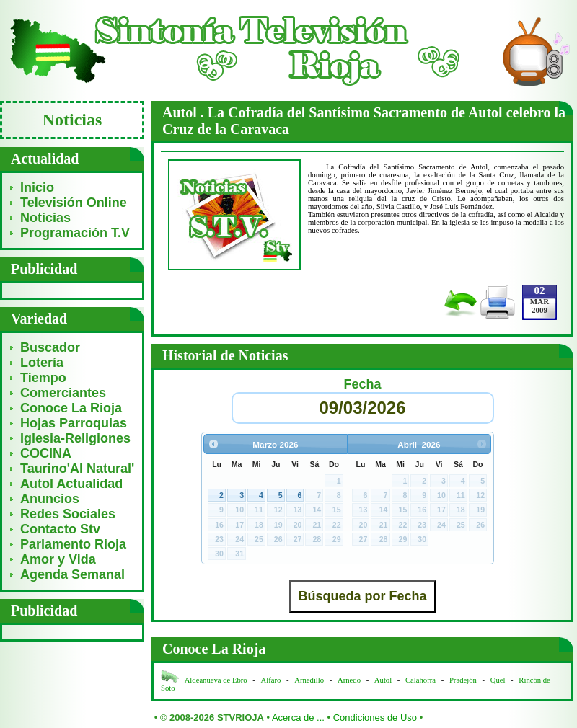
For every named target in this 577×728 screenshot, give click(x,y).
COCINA (46, 453)
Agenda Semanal (72, 574)
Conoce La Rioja (71, 408)
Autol (384, 680)
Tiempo (43, 378)
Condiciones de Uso (375, 718)
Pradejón (463, 680)
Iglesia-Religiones (75, 438)
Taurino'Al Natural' (77, 469)
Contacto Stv (60, 529)
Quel (498, 680)
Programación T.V (75, 233)
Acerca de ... (298, 718)
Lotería (42, 363)
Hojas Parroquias (74, 423)
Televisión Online (74, 203)
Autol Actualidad (71, 484)
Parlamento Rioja (73, 544)
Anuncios (50, 499)
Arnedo (349, 680)
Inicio (37, 187)
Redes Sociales (68, 514)
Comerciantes (63, 393)
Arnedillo (309, 680)
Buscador (50, 347)
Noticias (45, 218)
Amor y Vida (58, 559)
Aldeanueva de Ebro (216, 680)
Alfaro (271, 680)
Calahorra (420, 680)
